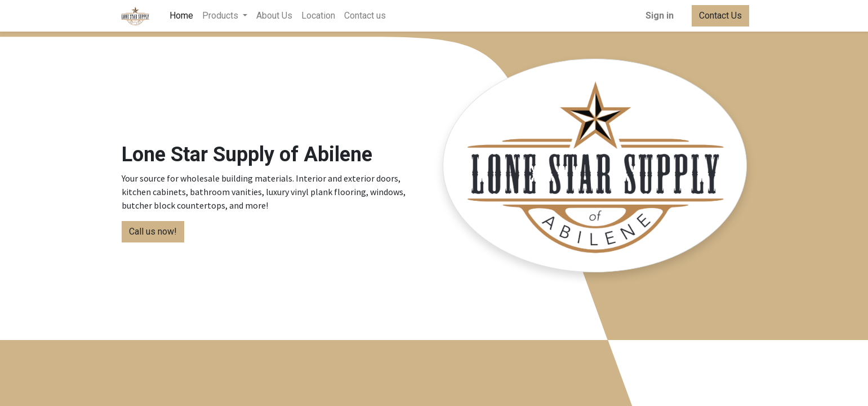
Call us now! (153, 231)
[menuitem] (184, 16)
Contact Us (718, 16)
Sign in (657, 16)
